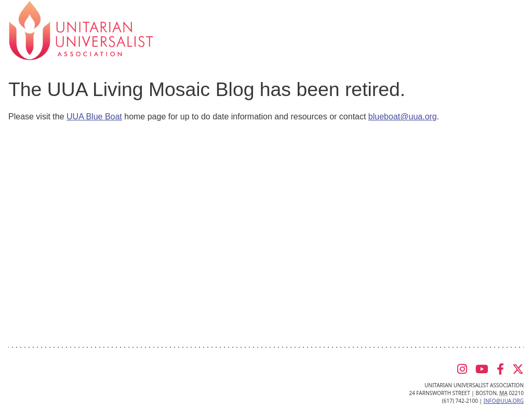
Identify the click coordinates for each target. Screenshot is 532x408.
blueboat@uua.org (403, 117)
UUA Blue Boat (94, 117)
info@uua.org (504, 401)
